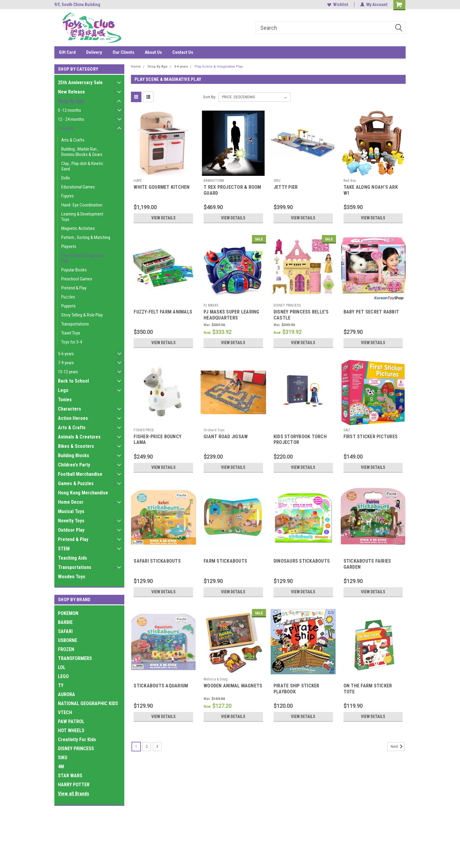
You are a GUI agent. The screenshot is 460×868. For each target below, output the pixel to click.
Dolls (66, 178)
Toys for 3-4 (72, 342)
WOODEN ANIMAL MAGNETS (233, 686)
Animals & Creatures (79, 437)
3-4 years (66, 128)
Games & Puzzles (76, 483)
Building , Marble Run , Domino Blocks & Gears (82, 152)
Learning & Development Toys (82, 217)
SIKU (63, 758)
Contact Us (183, 52)
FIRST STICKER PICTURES (371, 437)
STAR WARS (70, 776)
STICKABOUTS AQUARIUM (161, 686)
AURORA (67, 694)
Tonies (65, 400)
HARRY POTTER (74, 785)
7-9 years (66, 363)
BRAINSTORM (214, 181)
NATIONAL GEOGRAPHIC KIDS (88, 703)
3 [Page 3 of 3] (157, 747)
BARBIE (65, 622)
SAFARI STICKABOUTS (157, 561)
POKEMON (68, 613)
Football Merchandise (80, 474)
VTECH (65, 712)
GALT (347, 430)
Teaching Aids (73, 558)
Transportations (75, 324)
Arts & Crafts (73, 140)
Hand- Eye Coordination (82, 205)
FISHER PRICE (144, 430)
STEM (64, 549)
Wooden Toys (72, 577)
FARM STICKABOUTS (225, 561)
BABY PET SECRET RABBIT (371, 312)
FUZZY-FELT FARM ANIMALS (163, 312)
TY (61, 685)
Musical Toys (71, 511)
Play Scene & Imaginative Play (83, 258)
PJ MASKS (211, 305)
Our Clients (123, 52)
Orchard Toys (214, 430)
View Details (163, 218)
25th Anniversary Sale (80, 83)
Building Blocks (74, 455)
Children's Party (74, 465)
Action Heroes (73, 418)
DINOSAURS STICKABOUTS (302, 561)
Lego (63, 390)
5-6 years (66, 354)
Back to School (73, 381)
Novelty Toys (71, 521)
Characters (70, 409)
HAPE (138, 181)
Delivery (94, 52)
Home (136, 67)
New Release (71, 92)
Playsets (69, 246)
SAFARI (65, 631)
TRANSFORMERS (75, 658)
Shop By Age (71, 101)
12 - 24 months (71, 119)
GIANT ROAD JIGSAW (226, 437)
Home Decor (71, 502)
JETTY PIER (286, 187)
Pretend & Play (74, 288)
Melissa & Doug (216, 679)
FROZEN (66, 649)
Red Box (350, 181)
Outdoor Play (71, 530)
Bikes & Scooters (76, 446)
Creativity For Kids (77, 740)
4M (61, 767)
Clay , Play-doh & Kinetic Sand (82, 166)
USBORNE (68, 640)
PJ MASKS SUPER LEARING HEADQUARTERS (232, 315)
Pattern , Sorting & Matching (86, 237)
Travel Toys (71, 333)
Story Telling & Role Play (82, 315)
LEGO (63, 676)
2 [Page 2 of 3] (147, 747)
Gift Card (67, 52)
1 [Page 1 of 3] (136, 747)
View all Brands (74, 794)
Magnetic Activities (78, 228)
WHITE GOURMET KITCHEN (162, 187)
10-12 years (68, 372)
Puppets (68, 306)
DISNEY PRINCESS (76, 749)
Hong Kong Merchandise (83, 493)
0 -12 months (70, 110)
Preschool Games (77, 279)
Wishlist (338, 5)
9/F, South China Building (77, 5)
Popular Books (74, 270)
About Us (153, 52)
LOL (62, 667)
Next (398, 747)
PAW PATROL (71, 721)
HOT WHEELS (71, 730)
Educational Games (78, 187)
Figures (68, 196)
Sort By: (210, 97)
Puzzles (68, 297)
